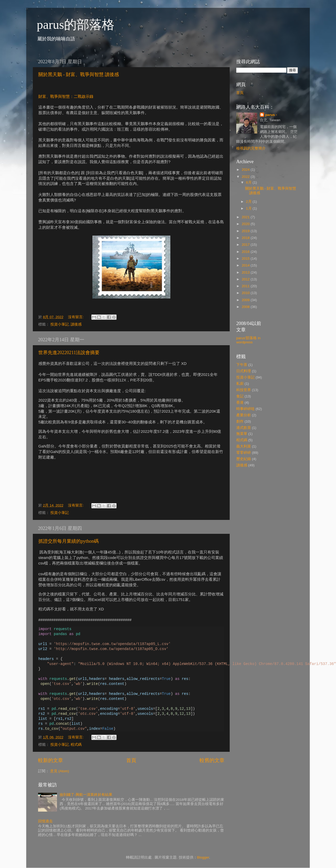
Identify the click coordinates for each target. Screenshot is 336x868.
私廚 (240, 384)
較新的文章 (51, 760)
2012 (246, 279)
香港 (240, 403)
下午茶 (242, 365)
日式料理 (244, 371)
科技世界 (244, 390)
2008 (246, 307)
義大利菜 (244, 446)
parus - (271, 115)
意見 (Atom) (60, 771)
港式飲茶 (244, 428)
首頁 (131, 760)
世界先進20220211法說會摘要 (69, 353)
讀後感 (76, 324)
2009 (246, 300)
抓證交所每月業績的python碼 (69, 541)
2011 (246, 286)
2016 (246, 252)
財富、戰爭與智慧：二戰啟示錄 (66, 97)
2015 (246, 259)
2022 (246, 177)
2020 (246, 224)
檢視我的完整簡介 (251, 148)
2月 (249, 202)
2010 (246, 293)
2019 (246, 231)
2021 (246, 217)
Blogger (203, 857)
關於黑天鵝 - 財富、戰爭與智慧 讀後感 (79, 74)
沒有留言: (76, 317)
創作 (240, 421)
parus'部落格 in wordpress (248, 340)
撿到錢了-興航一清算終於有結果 (86, 795)
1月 (249, 208)
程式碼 (76, 745)
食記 (240, 396)
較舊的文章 (212, 760)
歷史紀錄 (244, 459)
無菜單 (242, 434)
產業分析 (244, 415)
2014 (246, 265)
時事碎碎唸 (245, 409)
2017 (246, 245)
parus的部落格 (76, 25)
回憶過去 (45, 821)
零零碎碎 (244, 453)
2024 (246, 170)
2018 (246, 238)
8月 (249, 182)
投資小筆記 (60, 324)
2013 (246, 272)
